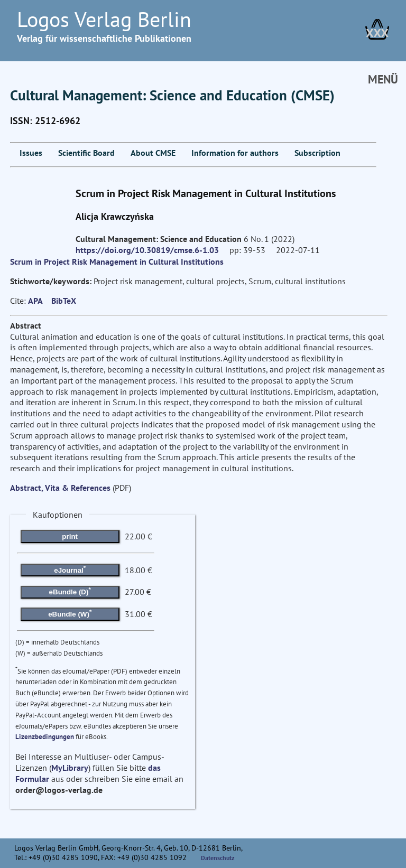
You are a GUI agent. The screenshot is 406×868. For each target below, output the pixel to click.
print (70, 536)
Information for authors (235, 153)
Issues (31, 153)
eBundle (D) (70, 591)
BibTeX (64, 301)
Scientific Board (86, 153)
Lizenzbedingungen (45, 737)
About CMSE (153, 153)
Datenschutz (218, 858)
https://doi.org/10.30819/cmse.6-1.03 (147, 250)
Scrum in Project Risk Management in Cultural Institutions (117, 262)
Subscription (317, 153)
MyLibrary (70, 768)
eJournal (70, 569)
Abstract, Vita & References (60, 488)
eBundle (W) (70, 613)
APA (35, 301)
